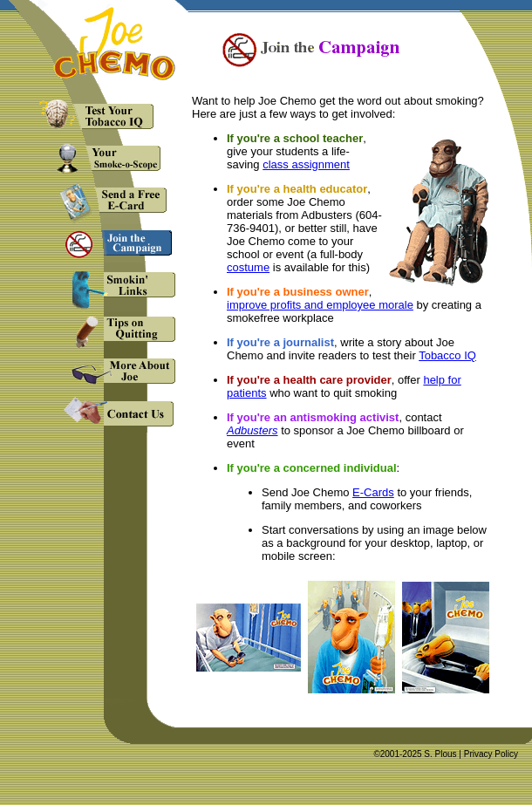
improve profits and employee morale (320, 305)
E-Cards (373, 492)
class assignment (306, 164)
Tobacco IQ (447, 355)
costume (248, 267)
